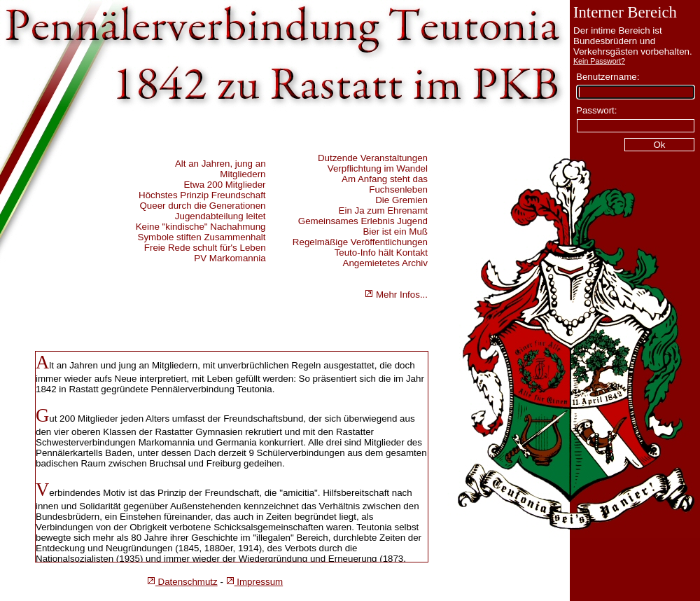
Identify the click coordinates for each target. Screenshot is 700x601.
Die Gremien (401, 200)
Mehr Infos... (396, 295)
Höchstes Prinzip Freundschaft (202, 195)
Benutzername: (608, 77)
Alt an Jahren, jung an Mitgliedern (220, 169)
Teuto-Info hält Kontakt (381, 253)
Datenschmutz (182, 582)
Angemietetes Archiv (386, 263)
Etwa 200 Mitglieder (224, 185)
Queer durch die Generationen (202, 206)
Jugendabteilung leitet (220, 216)
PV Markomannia (230, 258)
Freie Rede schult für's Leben (205, 248)
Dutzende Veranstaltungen (373, 158)
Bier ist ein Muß (395, 232)
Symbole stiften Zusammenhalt (202, 237)
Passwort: (597, 110)
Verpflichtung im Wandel (378, 168)
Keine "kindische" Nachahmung (201, 227)
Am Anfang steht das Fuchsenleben (385, 184)
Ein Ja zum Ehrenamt (383, 210)
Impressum (255, 582)
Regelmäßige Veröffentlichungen (360, 242)
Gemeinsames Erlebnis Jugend (363, 221)
